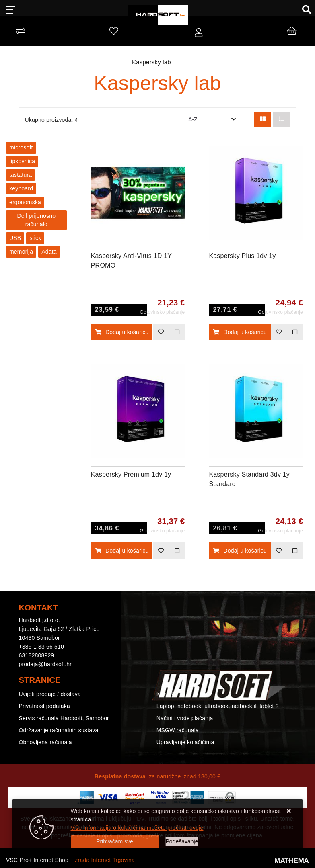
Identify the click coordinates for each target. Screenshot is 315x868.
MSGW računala (178, 730)
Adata (49, 252)
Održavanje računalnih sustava (59, 730)
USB (15, 238)
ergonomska (25, 202)
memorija (21, 252)
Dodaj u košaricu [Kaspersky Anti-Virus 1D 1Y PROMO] (122, 332)
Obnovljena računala (45, 742)
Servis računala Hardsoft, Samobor (64, 718)
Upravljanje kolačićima (185, 742)
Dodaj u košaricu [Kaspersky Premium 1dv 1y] (122, 551)
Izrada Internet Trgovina (104, 860)
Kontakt (166, 694)
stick (35, 238)
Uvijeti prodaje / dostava (50, 694)
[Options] (182, 842)
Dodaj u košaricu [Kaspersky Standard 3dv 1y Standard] (240, 551)
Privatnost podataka (45, 706)
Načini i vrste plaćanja (185, 718)
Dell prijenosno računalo (37, 220)
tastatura (21, 175)
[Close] (115, 842)
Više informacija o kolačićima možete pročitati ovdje (137, 828)
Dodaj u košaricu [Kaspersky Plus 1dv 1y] (240, 332)
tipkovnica (22, 161)
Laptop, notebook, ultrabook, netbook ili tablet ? (218, 706)
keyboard (21, 188)
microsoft (21, 147)
